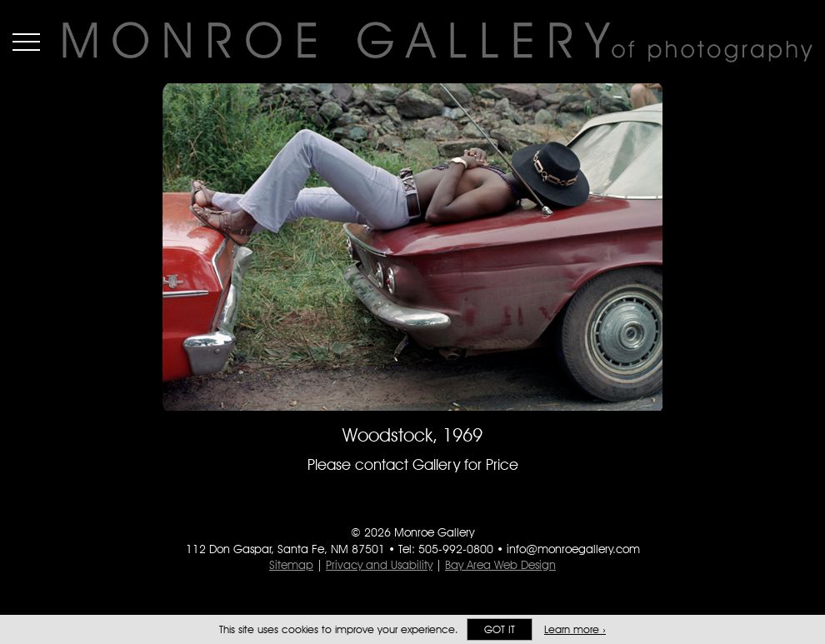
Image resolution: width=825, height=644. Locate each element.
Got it (500, 629)
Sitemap (291, 565)
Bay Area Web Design (500, 565)
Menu (26, 42)
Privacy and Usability (379, 565)
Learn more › (575, 629)
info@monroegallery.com (573, 549)
